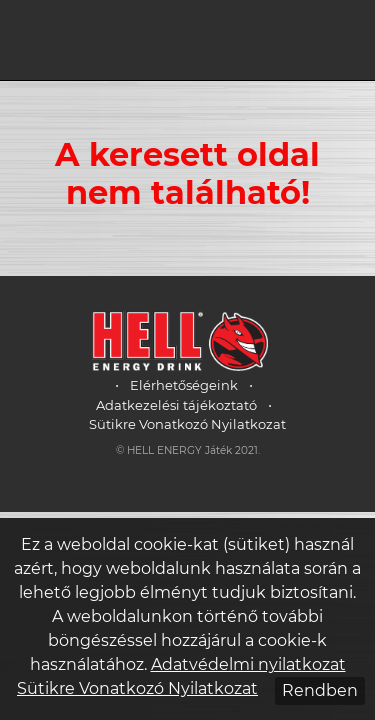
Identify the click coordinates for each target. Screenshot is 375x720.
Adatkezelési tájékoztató (176, 405)
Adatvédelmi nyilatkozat (248, 664)
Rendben (320, 690)
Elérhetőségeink (184, 385)
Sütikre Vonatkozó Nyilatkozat (187, 424)
